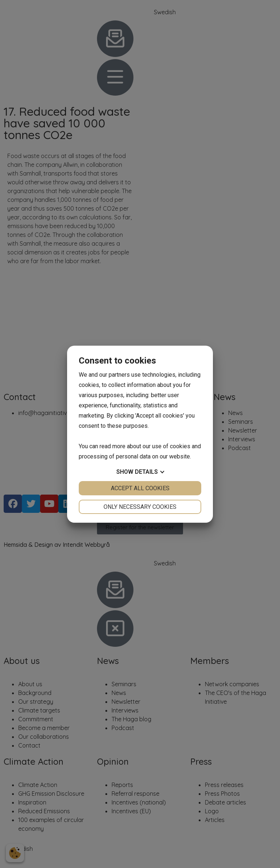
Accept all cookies (140, 488)
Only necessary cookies (140, 507)
